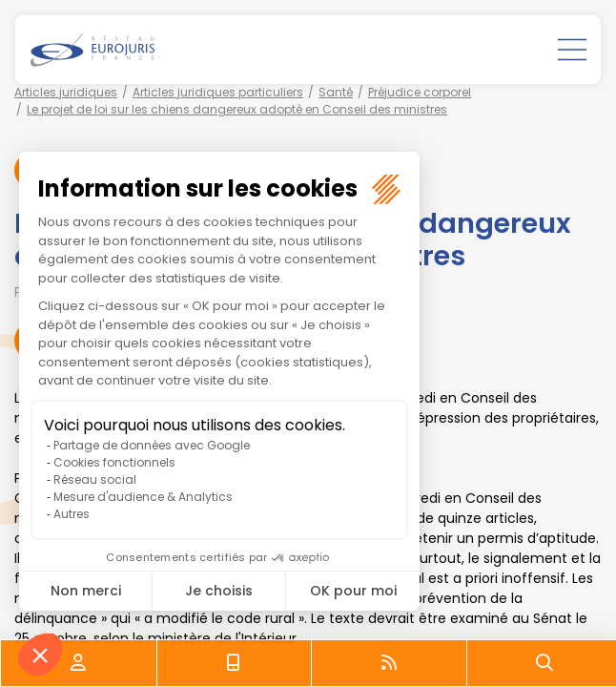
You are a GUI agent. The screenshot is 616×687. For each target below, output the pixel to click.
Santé (336, 92)
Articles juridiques (66, 92)
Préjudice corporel (420, 92)
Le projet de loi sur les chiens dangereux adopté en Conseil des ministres (237, 109)
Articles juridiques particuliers (218, 92)
